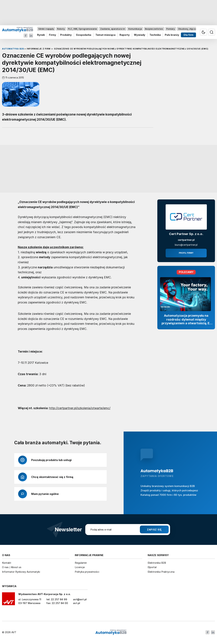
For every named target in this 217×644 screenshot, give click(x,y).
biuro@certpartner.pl (186, 245)
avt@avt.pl (80, 599)
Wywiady (140, 35)
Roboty (61, 29)
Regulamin (81, 563)
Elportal (152, 567)
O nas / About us (12, 567)
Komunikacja (135, 29)
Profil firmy (186, 253)
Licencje (80, 567)
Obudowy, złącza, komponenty (195, 29)
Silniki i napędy (46, 29)
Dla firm (189, 35)
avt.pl (77, 603)
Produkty (66, 35)
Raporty (125, 35)
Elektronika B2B (157, 563)
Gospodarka (84, 35)
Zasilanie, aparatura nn (113, 29)
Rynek (41, 35)
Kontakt (7, 563)
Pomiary (171, 29)
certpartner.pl (186, 240)
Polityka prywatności (87, 572)
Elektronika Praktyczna (161, 572)
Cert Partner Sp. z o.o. (186, 234)
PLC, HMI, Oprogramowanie (82, 29)
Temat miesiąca (105, 35)
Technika (155, 35)
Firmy (53, 35)
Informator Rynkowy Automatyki (21, 572)
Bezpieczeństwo (154, 29)
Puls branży (172, 35)
